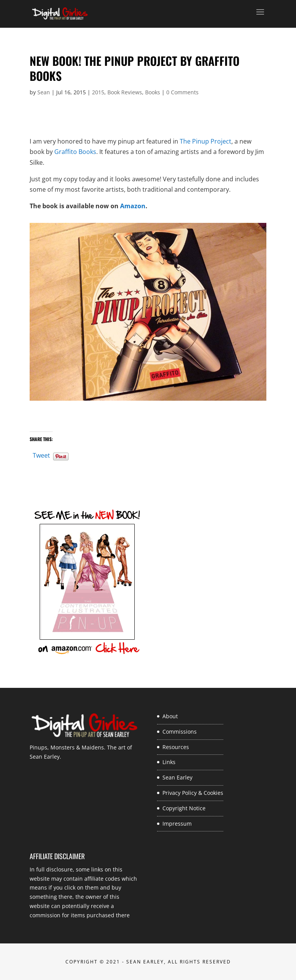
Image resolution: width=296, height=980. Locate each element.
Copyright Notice (184, 808)
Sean (44, 92)
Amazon (133, 206)
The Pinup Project (206, 141)
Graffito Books (75, 152)
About (170, 716)
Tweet (41, 454)
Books (153, 92)
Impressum (177, 824)
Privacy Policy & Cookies (193, 793)
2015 (98, 92)
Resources (176, 747)
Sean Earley (177, 777)
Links (169, 762)
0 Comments (182, 92)
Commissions (180, 732)
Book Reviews (125, 92)
